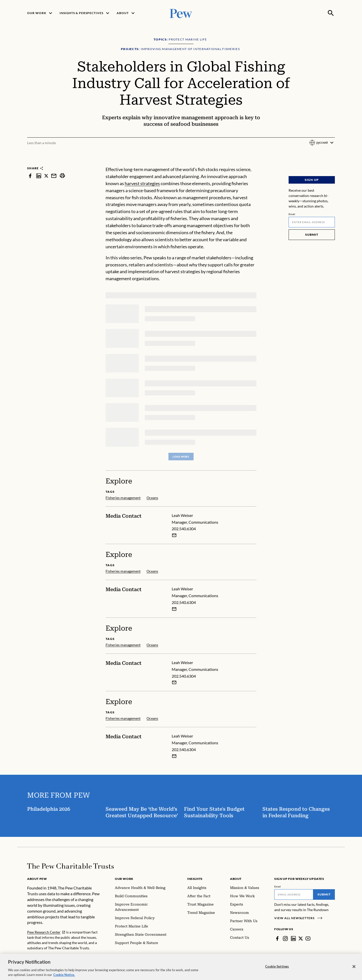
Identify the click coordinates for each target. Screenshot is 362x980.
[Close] (354, 970)
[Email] (312, 222)
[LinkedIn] (293, 938)
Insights (195, 879)
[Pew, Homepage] (181, 13)
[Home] (71, 866)
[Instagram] (285, 938)
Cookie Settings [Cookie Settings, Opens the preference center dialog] (277, 970)
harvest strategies (142, 183)
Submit (312, 235)
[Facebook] (277, 938)
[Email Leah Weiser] (174, 535)
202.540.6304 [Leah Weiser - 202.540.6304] (184, 529)
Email (292, 214)
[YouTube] (308, 938)
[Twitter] (301, 938)
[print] (62, 176)
